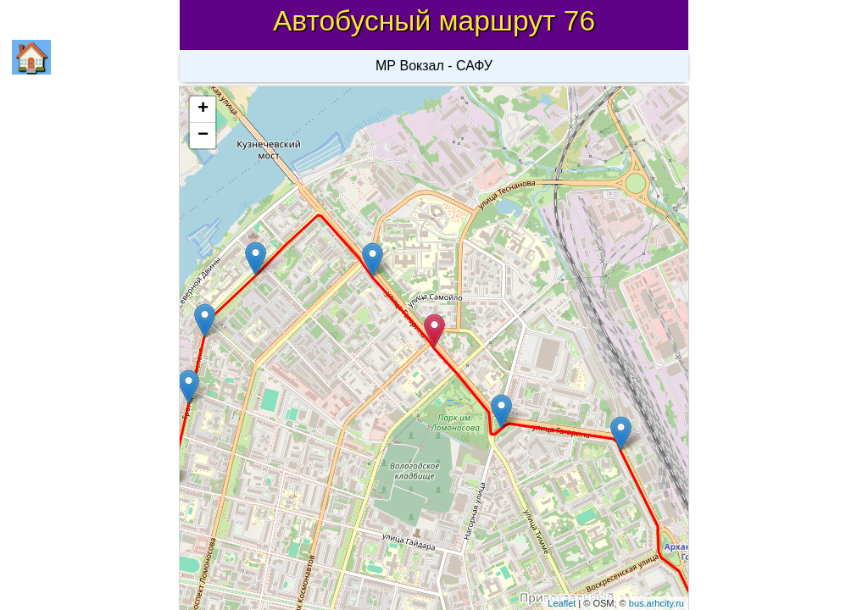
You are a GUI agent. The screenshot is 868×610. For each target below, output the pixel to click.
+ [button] (203, 109)
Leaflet (562, 603)
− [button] (203, 136)
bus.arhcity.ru (657, 603)
